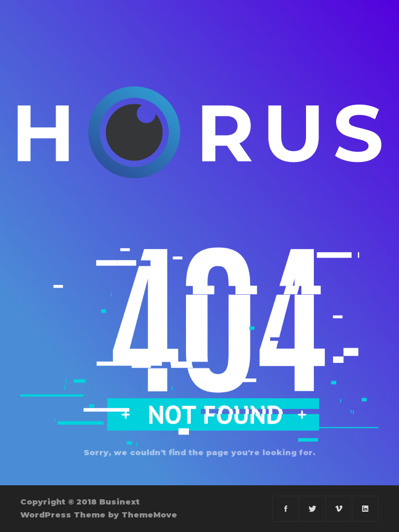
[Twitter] (312, 509)
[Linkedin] (365, 509)
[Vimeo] (339, 509)
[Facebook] (286, 509)
